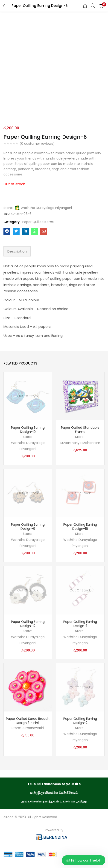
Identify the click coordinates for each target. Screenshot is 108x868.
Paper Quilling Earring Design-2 (80, 721)
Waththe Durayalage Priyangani (46, 208)
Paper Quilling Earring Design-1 (80, 624)
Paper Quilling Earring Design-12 (28, 624)
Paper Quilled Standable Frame (80, 430)
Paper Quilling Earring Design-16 (80, 527)
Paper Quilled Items (38, 222)
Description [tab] (17, 251)
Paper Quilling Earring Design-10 (28, 430)
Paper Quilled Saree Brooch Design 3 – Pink (28, 721)
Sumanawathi (33, 728)
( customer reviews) (37, 144)
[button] (101, 6)
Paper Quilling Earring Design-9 (28, 527)
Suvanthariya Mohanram (80, 443)
